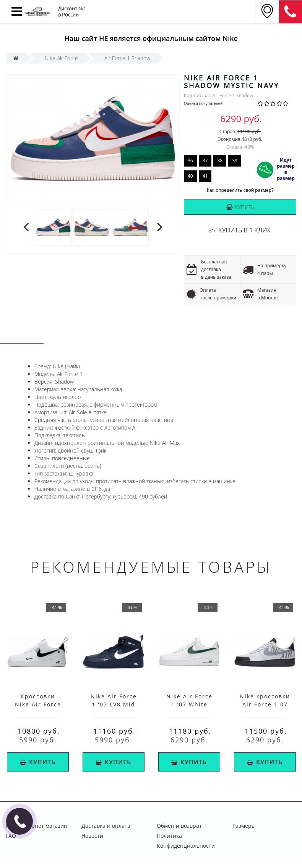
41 (205, 176)
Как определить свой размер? (240, 190)
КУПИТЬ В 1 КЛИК (244, 230)
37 (205, 161)
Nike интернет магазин (37, 826)
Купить (240, 207)
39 (235, 161)
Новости (92, 836)
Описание (22, 336)
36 (190, 161)
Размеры (244, 826)
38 (220, 161)
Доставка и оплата (106, 826)
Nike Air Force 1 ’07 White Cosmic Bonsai (189, 704)
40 (190, 176)
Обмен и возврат (179, 826)
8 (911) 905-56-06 (291, 12)
